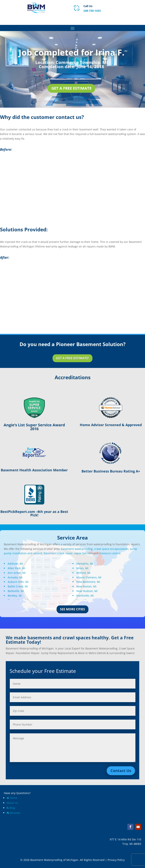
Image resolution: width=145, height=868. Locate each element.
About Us (12, 803)
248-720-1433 (92, 11)
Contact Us (121, 771)
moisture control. (110, 553)
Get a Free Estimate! (72, 358)
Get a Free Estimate (71, 88)
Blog (11, 808)
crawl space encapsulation (111, 549)
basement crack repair (58, 553)
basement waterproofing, (77, 549)
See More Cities (72, 609)
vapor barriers (83, 553)
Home (12, 798)
